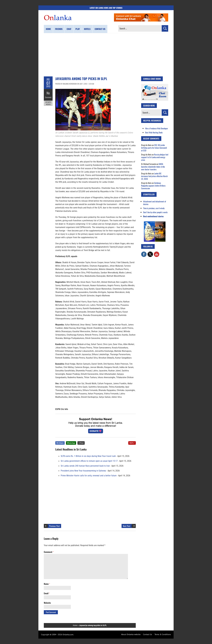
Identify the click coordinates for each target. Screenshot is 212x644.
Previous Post (54, 526)
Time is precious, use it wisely (154, 208)
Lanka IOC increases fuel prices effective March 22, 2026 (154, 176)
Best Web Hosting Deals (154, 132)
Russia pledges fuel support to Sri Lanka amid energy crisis (155, 157)
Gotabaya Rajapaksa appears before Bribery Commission (153, 186)
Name (47, 584)
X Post (81, 443)
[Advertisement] (106, 55)
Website (47, 603)
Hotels (87, 29)
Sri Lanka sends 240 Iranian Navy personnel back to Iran (85, 466)
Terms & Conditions (163, 634)
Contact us (100, 29)
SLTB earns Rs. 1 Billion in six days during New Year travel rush (88, 456)
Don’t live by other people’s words (155, 212)
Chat (69, 29)
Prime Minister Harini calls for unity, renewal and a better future (89, 476)
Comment (48, 97)
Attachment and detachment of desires (155, 203)
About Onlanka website (131, 634)
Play (78, 29)
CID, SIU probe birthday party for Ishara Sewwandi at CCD (154, 148)
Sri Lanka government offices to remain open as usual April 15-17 (89, 461)
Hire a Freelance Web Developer (157, 128)
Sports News (48, 103)
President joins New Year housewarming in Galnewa (83, 471)
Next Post (127, 526)
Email (47, 593)
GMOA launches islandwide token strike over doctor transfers (153, 167)
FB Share (60, 443)
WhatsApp (71, 443)
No (48, 93)
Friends (59, 29)
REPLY (132, 443)
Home (48, 29)
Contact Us (148, 634)
